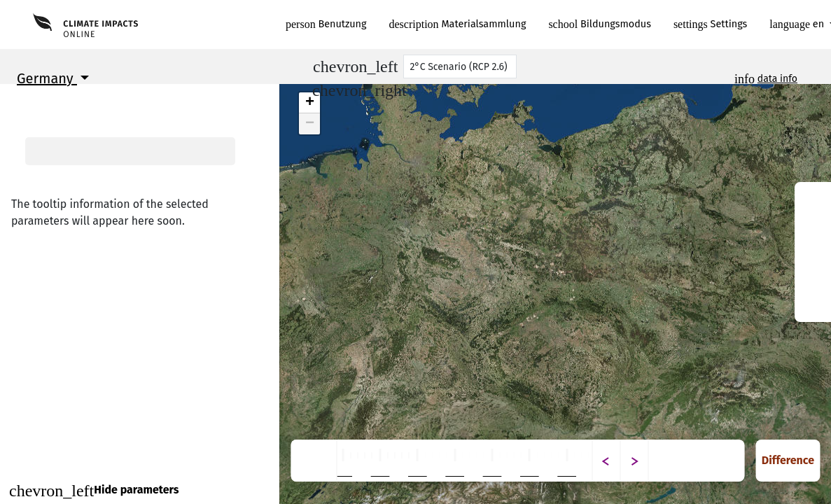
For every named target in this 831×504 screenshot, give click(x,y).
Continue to (140, 458)
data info (777, 79)
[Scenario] (460, 66)
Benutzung (326, 24)
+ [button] (310, 103)
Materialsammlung (458, 24)
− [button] (310, 124)
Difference (788, 460)
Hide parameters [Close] (94, 491)
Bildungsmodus (600, 24)
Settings (710, 24)
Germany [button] (47, 78)
